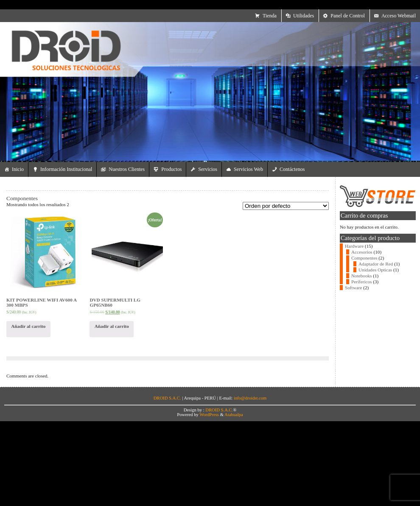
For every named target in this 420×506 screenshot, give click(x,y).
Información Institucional (66, 169)
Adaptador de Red (376, 264)
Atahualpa (234, 415)
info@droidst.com (250, 398)
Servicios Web (248, 169)
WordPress (209, 415)
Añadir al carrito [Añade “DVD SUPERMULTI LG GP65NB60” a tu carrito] (112, 326)
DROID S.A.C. (219, 410)
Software (353, 288)
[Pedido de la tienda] (286, 206)
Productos (171, 169)
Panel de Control (348, 16)
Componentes (364, 258)
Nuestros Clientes (127, 169)
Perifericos (361, 282)
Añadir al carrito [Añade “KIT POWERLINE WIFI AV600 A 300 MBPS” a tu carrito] (28, 326)
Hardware (354, 246)
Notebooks (361, 276)
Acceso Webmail (399, 16)
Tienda (270, 16)
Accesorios (362, 252)
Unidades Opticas (375, 270)
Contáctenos (292, 169)
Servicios (208, 169)
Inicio (18, 169)
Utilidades (304, 16)
